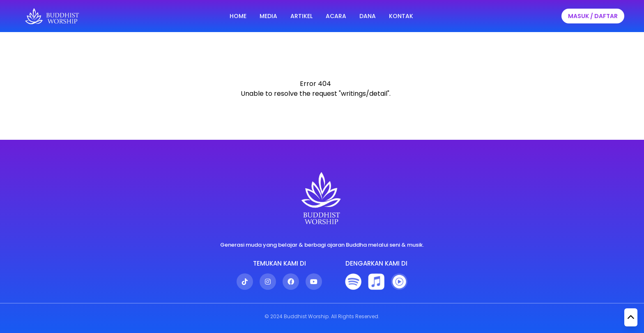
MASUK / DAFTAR (593, 16)
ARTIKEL (301, 16)
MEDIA (268, 16)
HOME (238, 16)
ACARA (336, 16)
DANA (368, 16)
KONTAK (401, 16)
